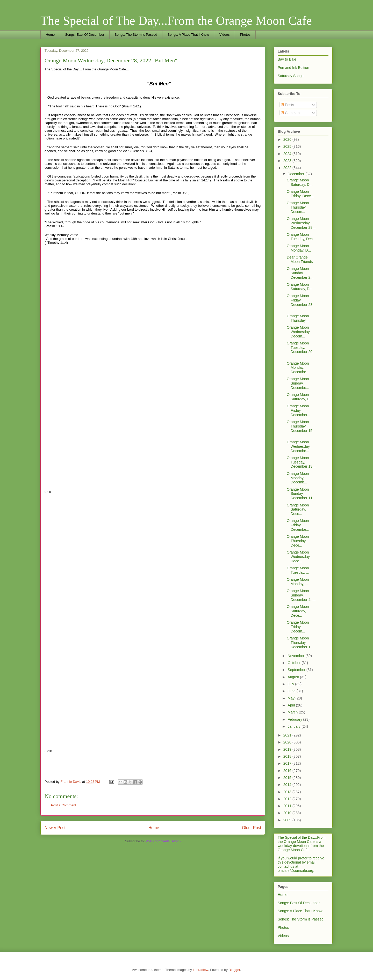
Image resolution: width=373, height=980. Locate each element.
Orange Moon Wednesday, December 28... (301, 223)
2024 (288, 154)
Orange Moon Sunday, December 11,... (302, 494)
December (296, 174)
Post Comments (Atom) (163, 841)
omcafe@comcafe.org (295, 871)
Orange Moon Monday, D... (299, 248)
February (295, 719)
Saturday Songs (291, 76)
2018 (288, 756)
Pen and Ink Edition (293, 68)
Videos (225, 35)
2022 (288, 168)
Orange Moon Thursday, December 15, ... (300, 428)
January (295, 726)
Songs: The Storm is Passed (136, 35)
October (295, 663)
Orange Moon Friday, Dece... (300, 194)
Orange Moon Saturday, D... (300, 182)
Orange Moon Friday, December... (298, 410)
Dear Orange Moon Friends (300, 259)
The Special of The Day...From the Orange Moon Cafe (176, 21)
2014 (288, 785)
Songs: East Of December (85, 35)
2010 (288, 813)
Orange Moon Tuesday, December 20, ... (300, 350)
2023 (288, 161)
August (294, 677)
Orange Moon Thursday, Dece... (298, 541)
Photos (245, 35)
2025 (288, 146)
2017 (288, 763)
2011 (288, 806)
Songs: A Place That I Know (188, 35)
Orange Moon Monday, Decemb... (298, 478)
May (291, 698)
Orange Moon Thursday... (298, 318)
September (297, 670)
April (292, 705)
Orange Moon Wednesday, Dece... (299, 557)
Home (50, 35)
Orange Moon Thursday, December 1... (300, 643)
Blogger (234, 970)
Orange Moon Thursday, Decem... (298, 207)
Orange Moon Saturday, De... (301, 287)
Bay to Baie (287, 59)
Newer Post (55, 828)
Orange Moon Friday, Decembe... (298, 525)
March (293, 712)
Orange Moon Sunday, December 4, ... (301, 595)
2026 (288, 139)
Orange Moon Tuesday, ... (298, 570)
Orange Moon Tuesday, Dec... (301, 237)
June (292, 691)
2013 (288, 792)
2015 (288, 778)
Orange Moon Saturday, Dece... (298, 510)
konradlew (201, 970)
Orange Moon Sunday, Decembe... (298, 383)
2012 (288, 799)
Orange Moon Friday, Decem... (298, 627)
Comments (292, 113)
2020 (288, 742)
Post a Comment (64, 805)
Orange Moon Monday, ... (298, 582)
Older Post (252, 828)
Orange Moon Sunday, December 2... (300, 273)
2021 (288, 735)
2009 (288, 820)
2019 (288, 749)
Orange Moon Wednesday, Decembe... (299, 446)
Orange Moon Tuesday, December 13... (301, 462)
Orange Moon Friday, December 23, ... (300, 302)
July (291, 684)
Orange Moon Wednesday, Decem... (299, 332)
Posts (287, 105)
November (296, 656)
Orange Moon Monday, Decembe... (298, 368)
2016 (288, 771)
